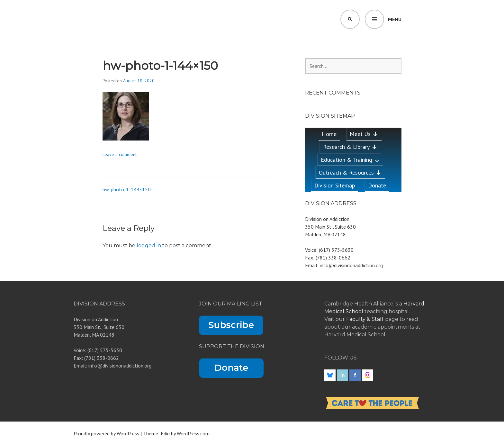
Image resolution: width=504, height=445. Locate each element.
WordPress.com (193, 433)
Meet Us (364, 134)
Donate (377, 185)
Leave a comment (120, 154)
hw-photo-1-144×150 (127, 189)
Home (329, 134)
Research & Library (350, 147)
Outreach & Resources (350, 173)
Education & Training (350, 160)
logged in (149, 245)
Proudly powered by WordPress (106, 433)
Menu (395, 19)
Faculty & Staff (366, 319)
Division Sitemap (335, 185)
